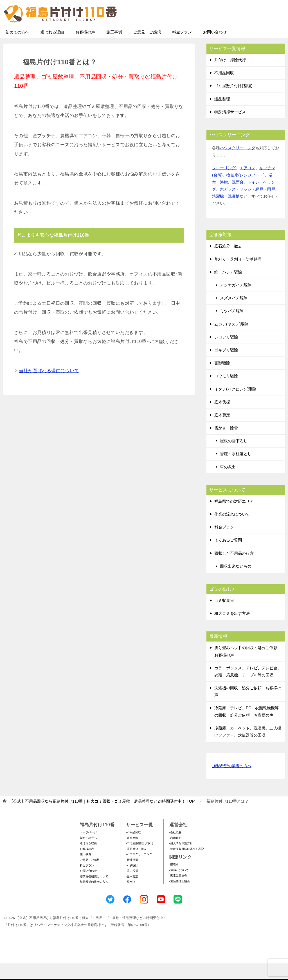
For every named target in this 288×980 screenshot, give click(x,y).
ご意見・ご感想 (147, 49)
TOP (102, 818)
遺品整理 (222, 116)
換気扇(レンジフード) (245, 192)
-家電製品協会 (178, 892)
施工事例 (114, 49)
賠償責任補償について (94, 893)
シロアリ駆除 (226, 354)
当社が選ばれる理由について (49, 387)
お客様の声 (85, 49)
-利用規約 (175, 854)
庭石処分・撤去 (228, 263)
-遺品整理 (132, 854)
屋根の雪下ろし (234, 457)
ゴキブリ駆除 (226, 367)
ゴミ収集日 (224, 617)
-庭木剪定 (132, 893)
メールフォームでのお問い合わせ (233, 33)
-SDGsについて (179, 887)
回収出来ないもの (236, 583)
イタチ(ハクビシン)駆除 (235, 406)
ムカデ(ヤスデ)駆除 (231, 341)
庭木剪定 (222, 432)
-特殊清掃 (132, 876)
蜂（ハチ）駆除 (228, 289)
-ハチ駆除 (132, 882)
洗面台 (238, 199)
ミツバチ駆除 (232, 328)
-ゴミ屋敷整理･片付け (140, 860)
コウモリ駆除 (226, 392)
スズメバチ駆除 (234, 315)
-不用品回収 (133, 849)
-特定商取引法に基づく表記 (187, 865)
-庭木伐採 (132, 887)
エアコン (247, 184)
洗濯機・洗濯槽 (226, 213)
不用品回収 (224, 89)
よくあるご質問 (228, 557)
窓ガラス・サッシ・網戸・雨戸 (247, 206)
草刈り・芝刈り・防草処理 (238, 276)
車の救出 (228, 484)
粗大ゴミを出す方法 (232, 630)
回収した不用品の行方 (234, 570)
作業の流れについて (232, 531)
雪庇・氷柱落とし (236, 470)
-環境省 (174, 881)
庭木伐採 (222, 419)
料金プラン (182, 49)
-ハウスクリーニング (139, 871)
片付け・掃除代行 (230, 76)
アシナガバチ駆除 (236, 302)
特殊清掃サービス (230, 128)
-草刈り (131, 898)
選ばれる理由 (52, 49)
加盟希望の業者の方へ (232, 783)
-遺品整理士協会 (180, 898)
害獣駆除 (222, 380)
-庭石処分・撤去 (136, 865)
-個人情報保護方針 (181, 860)
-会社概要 (175, 849)
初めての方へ (17, 49)
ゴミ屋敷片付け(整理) (233, 102)
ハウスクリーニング (238, 164)
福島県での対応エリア (234, 518)
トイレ (253, 199)
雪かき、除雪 (226, 444)
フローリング (224, 184)
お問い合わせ (215, 49)
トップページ (88, 849)
